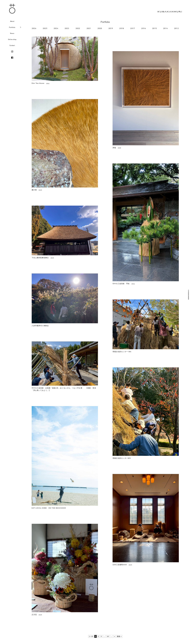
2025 (45, 28)
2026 (34, 28)
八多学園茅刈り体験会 (40, 326)
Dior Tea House (38, 83)
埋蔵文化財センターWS (122, 458)
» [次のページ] (115, 636)
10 (108, 636)
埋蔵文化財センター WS (122, 352)
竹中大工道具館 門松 (121, 284)
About (12, 21)
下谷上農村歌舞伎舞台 (40, 258)
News (12, 33)
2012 (176, 28)
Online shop (12, 39)
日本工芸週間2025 (120, 565)
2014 (165, 28)
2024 (56, 28)
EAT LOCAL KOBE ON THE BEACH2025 (49, 508)
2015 (155, 28)
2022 (78, 28)
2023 (67, 28)
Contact (12, 45)
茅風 (114, 148)
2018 (122, 28)
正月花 (34, 529)
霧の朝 (34, 190)
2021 (89, 28)
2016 (144, 28)
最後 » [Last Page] (119, 636)
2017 (133, 28)
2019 (111, 28)
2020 (100, 28)
